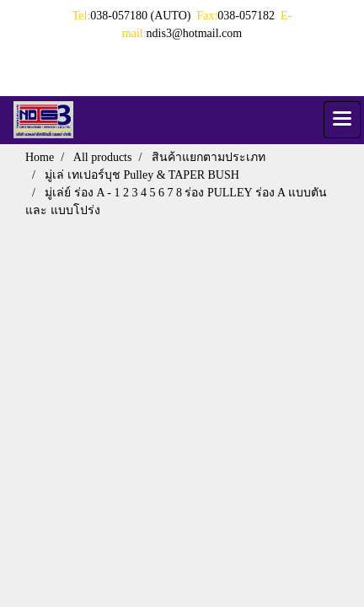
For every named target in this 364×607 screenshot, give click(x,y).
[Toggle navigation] (342, 120)
